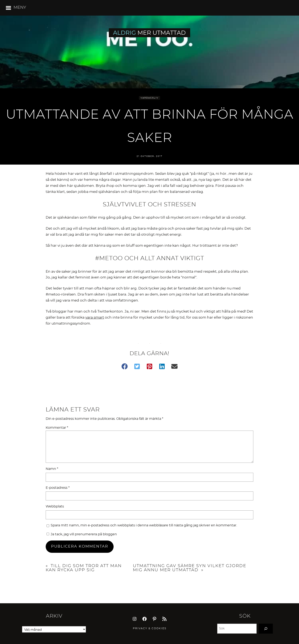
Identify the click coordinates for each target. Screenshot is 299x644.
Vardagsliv (149, 98)
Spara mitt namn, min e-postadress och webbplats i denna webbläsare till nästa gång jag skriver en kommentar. (144, 525)
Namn (52, 469)
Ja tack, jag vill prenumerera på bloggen (82, 534)
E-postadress (58, 488)
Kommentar (57, 428)
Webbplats (55, 506)
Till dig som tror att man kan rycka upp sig (84, 568)
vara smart (95, 317)
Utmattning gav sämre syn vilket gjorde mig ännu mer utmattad (190, 568)
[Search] (266, 629)
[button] (125, 366)
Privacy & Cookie (149, 628)
